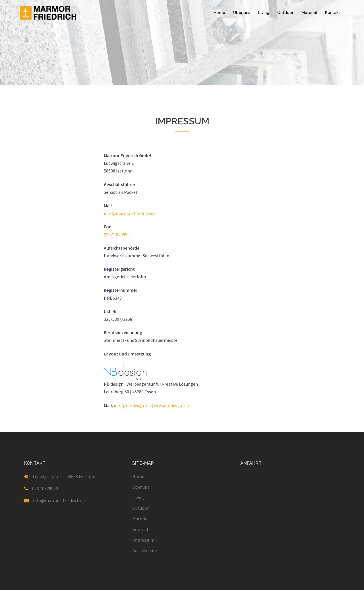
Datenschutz (145, 550)
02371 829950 (117, 235)
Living (264, 13)
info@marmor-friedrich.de (130, 213)
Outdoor (285, 13)
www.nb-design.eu (171, 405)
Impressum (143, 540)
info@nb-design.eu (132, 405)
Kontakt (333, 13)
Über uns (242, 13)
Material (309, 13)
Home (219, 13)
